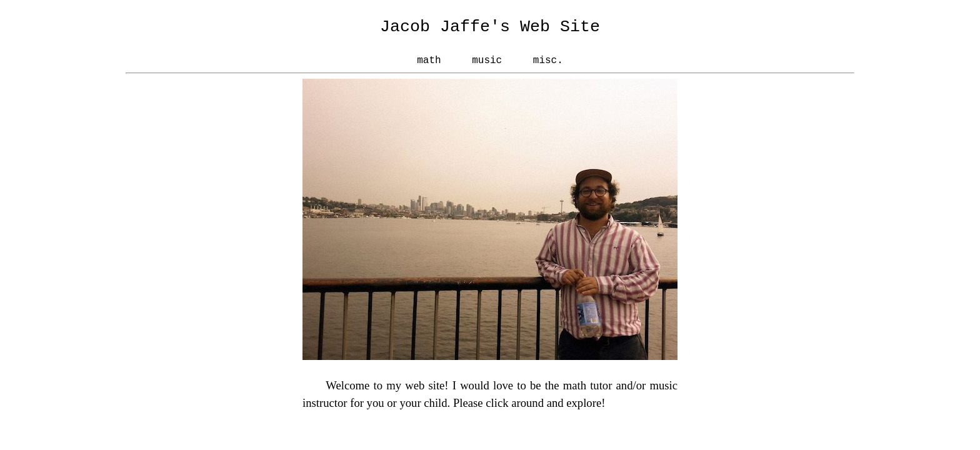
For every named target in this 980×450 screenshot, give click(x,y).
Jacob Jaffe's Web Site (490, 27)
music (487, 61)
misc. (548, 61)
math (429, 61)
